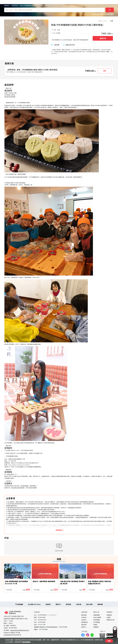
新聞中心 (84, 627)
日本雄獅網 (97, 622)
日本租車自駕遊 (109, 14)
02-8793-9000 (13, 628)
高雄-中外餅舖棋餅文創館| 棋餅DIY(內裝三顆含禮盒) (35, 5)
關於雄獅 (84, 615)
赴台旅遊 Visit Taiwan (34, 604)
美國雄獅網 (97, 615)
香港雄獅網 (97, 620)
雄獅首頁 (7, 5)
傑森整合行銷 (110, 620)
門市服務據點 (19, 604)
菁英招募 (68, 604)
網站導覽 (84, 625)
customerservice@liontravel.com (20, 630)
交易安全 (84, 620)
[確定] (110, 10)
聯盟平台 (58, 604)
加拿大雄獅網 (97, 617)
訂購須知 (84, 617)
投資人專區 (89, 604)
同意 (109, 641)
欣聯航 (95, 625)
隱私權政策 (85, 622)
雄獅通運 (96, 627)
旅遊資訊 (48, 604)
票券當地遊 (15, 5)
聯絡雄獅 (100, 604)
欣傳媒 (109, 617)
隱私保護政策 (26, 642)
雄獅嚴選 (109, 615)
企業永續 (79, 604)
